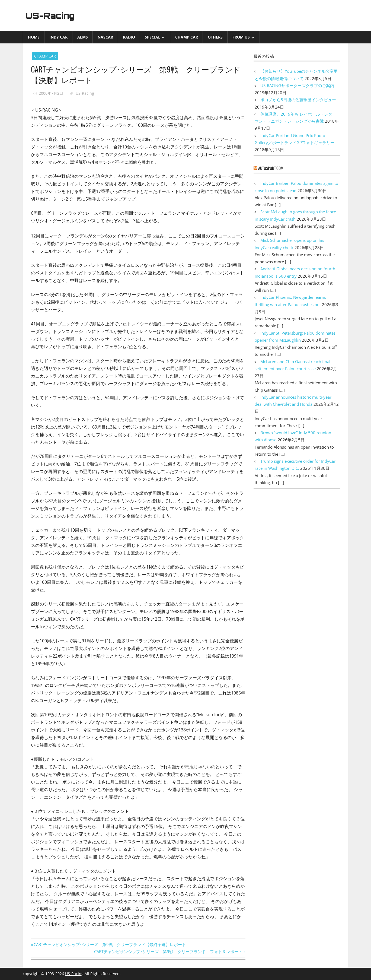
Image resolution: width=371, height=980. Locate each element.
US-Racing (52, 15)
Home (34, 37)
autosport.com (271, 168)
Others (215, 37)
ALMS (83, 37)
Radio (129, 37)
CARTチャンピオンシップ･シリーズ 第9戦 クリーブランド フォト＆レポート (168, 952)
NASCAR (105, 37)
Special (153, 37)
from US (241, 37)
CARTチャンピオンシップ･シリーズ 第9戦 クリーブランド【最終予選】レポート (110, 944)
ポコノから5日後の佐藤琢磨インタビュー (298, 100)
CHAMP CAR (187, 37)
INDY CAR (58, 37)
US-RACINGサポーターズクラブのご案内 (297, 85)
